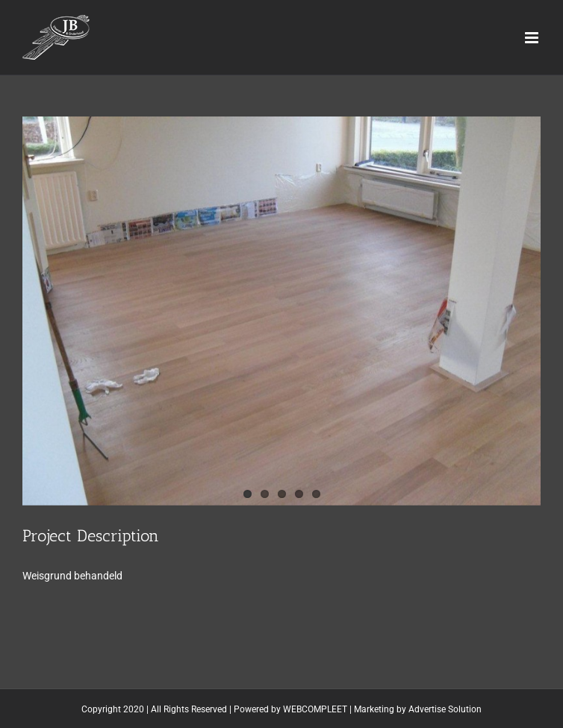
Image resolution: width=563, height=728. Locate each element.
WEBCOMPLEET (315, 709)
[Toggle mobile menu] (533, 38)
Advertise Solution (445, 709)
